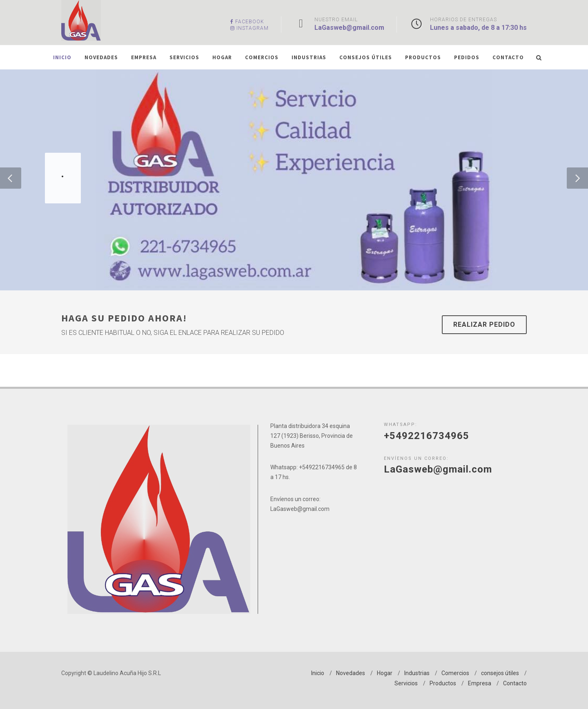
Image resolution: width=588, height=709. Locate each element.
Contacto (515, 683)
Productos (443, 683)
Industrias (417, 673)
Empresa (480, 683)
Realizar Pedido (484, 324)
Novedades (351, 673)
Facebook (247, 22)
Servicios (406, 683)
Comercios (455, 673)
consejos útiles (500, 673)
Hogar (385, 673)
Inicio (318, 673)
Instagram (249, 28)
